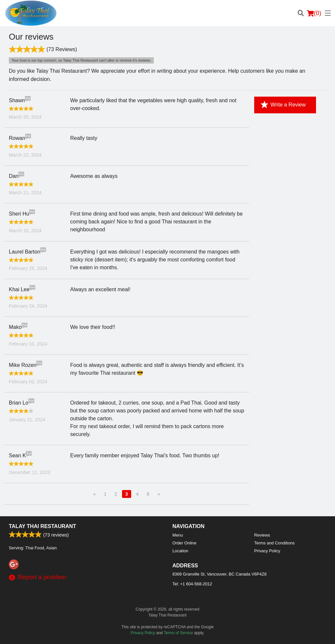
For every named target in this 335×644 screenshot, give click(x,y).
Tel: (192, 584)
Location (180, 551)
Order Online (184, 543)
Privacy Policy (267, 551)
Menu (178, 535)
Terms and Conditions (274, 543)
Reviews (262, 535)
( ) (314, 13)
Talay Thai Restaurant (43, 526)
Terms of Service (178, 633)
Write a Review (283, 105)
